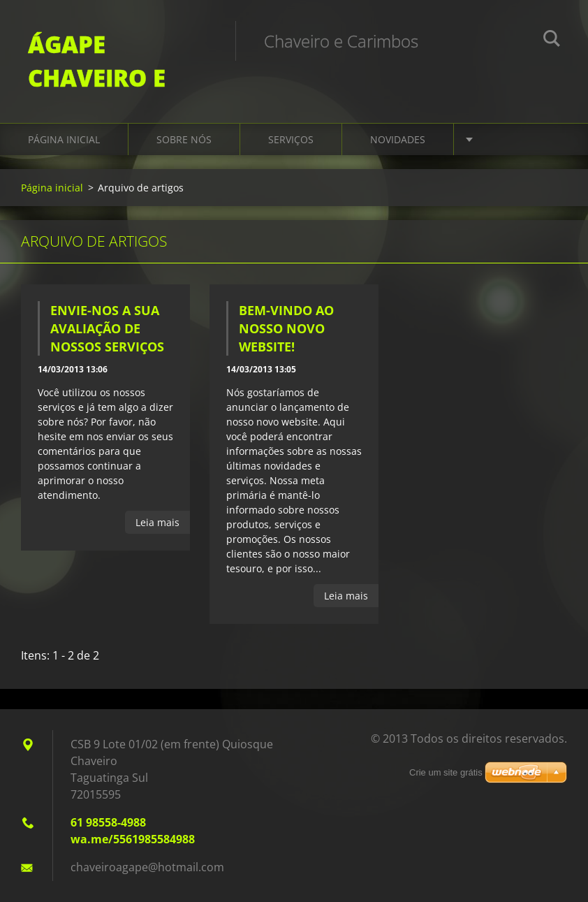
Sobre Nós (184, 139)
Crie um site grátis (446, 772)
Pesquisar (552, 41)
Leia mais (157, 522)
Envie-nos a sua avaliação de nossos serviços (107, 328)
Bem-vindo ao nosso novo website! (286, 328)
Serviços (291, 139)
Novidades (398, 139)
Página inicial (64, 139)
